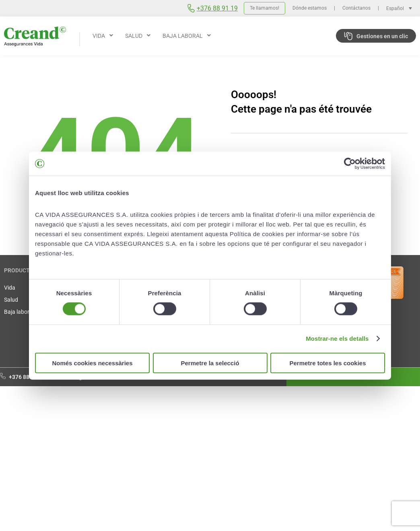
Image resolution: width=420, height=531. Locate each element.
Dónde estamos (310, 8)
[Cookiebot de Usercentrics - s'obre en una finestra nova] (350, 164)
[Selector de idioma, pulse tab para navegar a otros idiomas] (401, 8)
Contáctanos (356, 8)
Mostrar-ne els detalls (337, 339)
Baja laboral (19, 312)
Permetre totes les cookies (327, 363)
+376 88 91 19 (217, 8)
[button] (103, 36)
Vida (10, 288)
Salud (11, 300)
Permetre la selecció (210, 363)
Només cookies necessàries (92, 363)
